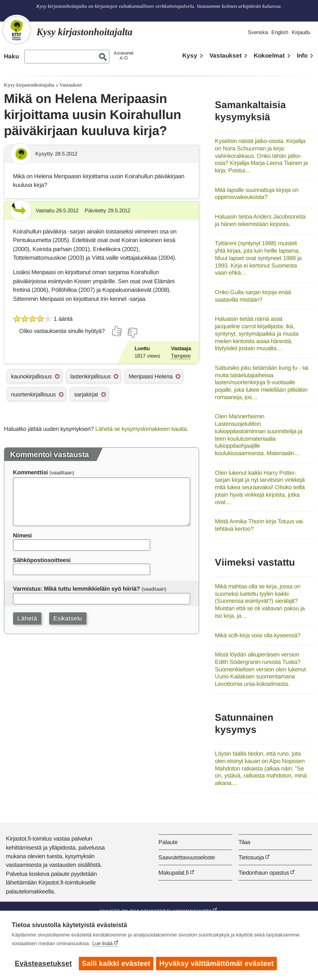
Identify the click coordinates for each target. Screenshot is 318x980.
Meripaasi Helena (151, 376)
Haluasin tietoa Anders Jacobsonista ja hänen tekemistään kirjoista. (260, 220)
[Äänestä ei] (132, 333)
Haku (11, 56)
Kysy (190, 55)
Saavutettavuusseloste (187, 857)
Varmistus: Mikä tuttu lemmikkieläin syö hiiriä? (76, 589)
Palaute (168, 842)
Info (302, 55)
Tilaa (244, 842)
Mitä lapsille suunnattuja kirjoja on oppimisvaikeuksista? (257, 193)
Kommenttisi (30, 472)
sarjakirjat (86, 394)
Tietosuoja (251, 857)
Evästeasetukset (43, 964)
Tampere (181, 356)
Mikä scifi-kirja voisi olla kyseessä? (258, 635)
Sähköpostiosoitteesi (42, 560)
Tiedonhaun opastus (264, 872)
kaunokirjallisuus (31, 376)
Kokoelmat (269, 55)
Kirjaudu (301, 32)
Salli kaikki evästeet (116, 964)
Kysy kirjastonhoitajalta (29, 85)
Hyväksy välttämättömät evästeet (218, 964)
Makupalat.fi (174, 872)
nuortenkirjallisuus (33, 394)
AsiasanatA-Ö (124, 55)
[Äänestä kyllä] (117, 331)
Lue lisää (102, 945)
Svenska (258, 32)
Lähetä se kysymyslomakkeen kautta (141, 429)
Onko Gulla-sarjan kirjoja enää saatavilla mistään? (253, 296)
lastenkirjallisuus (90, 376)
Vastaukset (225, 55)
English (280, 32)
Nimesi (22, 535)
